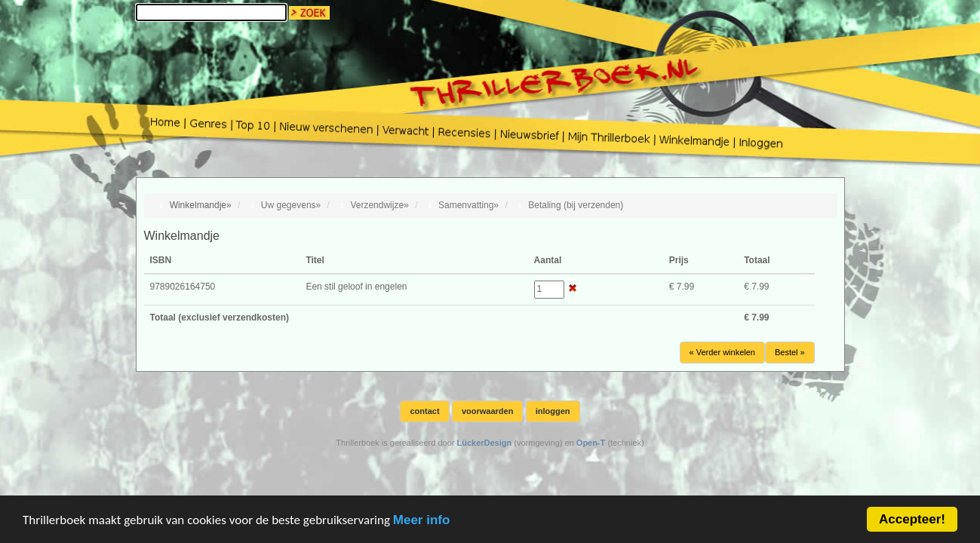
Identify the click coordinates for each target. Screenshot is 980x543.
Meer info (422, 521)
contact (424, 411)
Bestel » (790, 352)
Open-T (591, 443)
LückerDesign (484, 443)
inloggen (553, 411)
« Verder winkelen (722, 352)
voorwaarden (487, 411)
